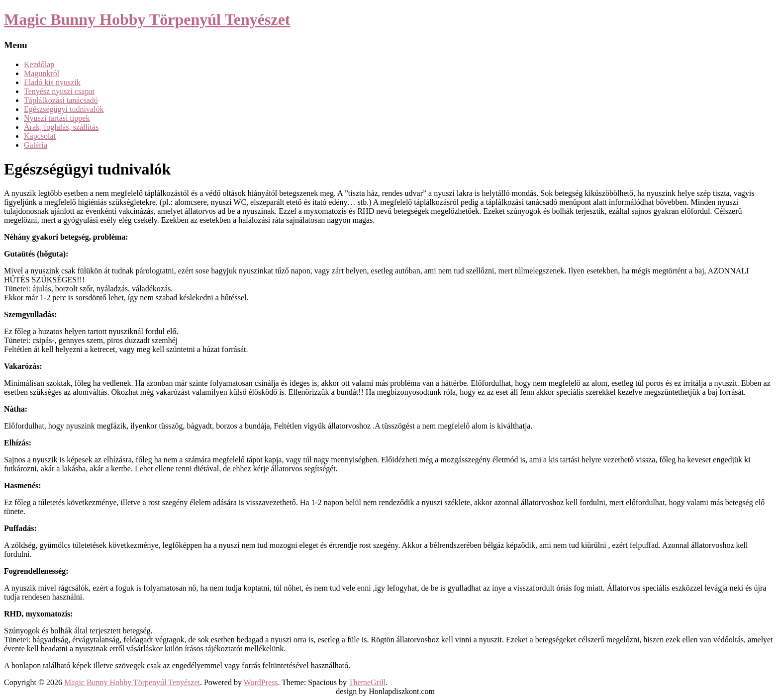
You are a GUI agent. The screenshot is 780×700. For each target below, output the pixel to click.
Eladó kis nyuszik (52, 82)
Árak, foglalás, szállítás (61, 127)
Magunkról (42, 73)
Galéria (36, 145)
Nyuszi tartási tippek (57, 118)
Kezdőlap (39, 64)
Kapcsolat (40, 136)
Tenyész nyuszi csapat (59, 91)
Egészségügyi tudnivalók (64, 109)
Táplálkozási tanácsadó (61, 100)
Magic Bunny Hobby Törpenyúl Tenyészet (147, 19)
